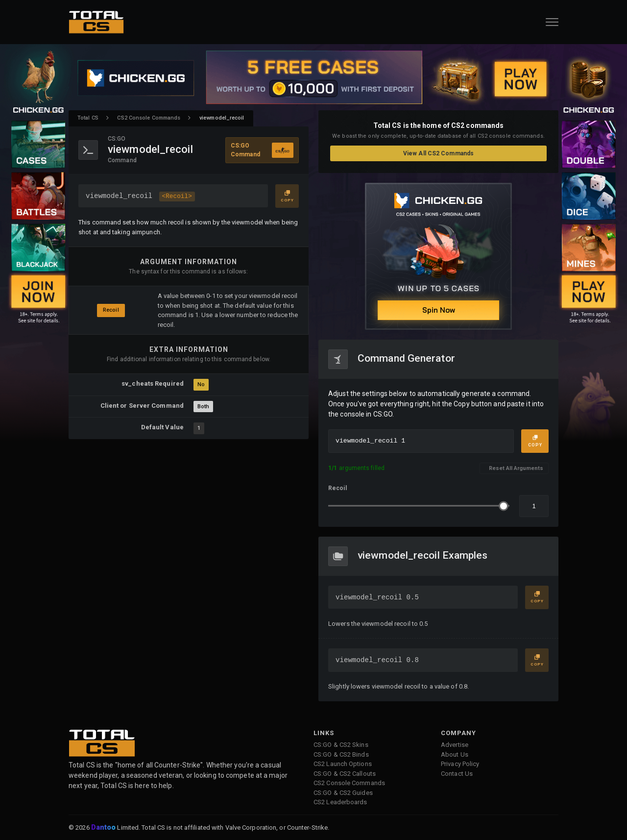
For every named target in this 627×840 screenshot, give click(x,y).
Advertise (455, 745)
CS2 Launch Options (343, 764)
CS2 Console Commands (149, 118)
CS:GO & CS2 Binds (341, 754)
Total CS (88, 118)
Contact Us (457, 774)
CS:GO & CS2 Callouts (345, 774)
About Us (455, 754)
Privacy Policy (460, 764)
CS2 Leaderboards (340, 802)
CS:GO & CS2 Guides (343, 793)
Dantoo (104, 828)
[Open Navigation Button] (552, 22)
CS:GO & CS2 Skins (341, 745)
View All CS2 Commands (438, 153)
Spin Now (439, 310)
